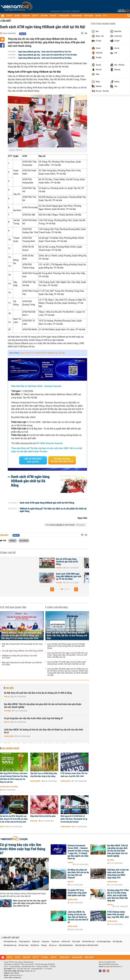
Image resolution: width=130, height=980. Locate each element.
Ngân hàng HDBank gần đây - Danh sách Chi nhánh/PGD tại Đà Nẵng (45, 58)
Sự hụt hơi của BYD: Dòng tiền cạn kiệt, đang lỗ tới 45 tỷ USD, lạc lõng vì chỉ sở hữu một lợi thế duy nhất (14, 819)
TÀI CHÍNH (44, 16)
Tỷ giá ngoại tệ (24, 942)
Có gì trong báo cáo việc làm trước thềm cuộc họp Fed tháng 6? (33, 718)
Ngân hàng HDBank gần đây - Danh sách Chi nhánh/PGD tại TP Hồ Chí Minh (48, 55)
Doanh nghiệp (35, 781)
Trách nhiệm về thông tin (12, 978)
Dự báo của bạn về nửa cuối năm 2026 (62, 460)
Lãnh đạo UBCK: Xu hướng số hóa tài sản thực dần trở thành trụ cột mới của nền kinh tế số (43, 731)
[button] (52, 589)
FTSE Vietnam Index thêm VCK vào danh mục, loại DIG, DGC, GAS (74, 775)
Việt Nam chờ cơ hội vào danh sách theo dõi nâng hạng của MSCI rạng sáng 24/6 (118, 874)
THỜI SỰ (9, 16)
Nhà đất (71, 882)
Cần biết (6, 21)
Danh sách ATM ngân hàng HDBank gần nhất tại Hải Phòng (47, 503)
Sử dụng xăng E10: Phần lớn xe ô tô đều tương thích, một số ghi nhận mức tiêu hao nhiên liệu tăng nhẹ (118, 895)
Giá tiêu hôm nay (88, 942)
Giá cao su (53, 945)
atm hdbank (24, 541)
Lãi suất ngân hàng (104, 942)
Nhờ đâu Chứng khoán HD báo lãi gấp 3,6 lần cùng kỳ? (22, 645)
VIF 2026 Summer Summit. (50, 443)
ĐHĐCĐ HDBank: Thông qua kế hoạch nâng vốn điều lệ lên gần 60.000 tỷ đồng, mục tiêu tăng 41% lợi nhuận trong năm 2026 (21, 636)
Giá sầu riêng (23, 945)
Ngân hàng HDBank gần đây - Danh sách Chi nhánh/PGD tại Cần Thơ (45, 52)
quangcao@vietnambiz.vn (113, 966)
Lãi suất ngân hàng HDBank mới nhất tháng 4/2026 (23, 651)
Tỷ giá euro (55, 942)
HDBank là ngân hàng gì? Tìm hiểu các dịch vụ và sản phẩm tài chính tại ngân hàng (53, 510)
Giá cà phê (76, 942)
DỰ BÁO (17, 16)
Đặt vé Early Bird (33, 460)
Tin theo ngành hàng (104, 24)
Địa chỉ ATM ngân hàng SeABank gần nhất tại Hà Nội (52, 562)
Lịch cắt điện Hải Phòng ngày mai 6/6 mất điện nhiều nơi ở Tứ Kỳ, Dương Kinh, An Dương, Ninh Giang (66, 646)
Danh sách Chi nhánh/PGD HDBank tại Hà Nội (43, 353)
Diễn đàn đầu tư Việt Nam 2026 (87, 945)
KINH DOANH (89, 16)
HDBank (13, 541)
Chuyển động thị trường (9, 787)
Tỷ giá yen (45, 942)
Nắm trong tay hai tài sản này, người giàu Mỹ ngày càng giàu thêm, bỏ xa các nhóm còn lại (30, 903)
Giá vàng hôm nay (10, 942)
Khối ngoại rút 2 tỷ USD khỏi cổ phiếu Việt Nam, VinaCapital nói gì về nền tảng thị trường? (74, 819)
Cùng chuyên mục (58, 607)
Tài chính (7, 711)
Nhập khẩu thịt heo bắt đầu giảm (43, 816)
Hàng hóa (34, 821)
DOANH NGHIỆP (77, 16)
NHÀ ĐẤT (53, 16)
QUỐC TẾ (35, 16)
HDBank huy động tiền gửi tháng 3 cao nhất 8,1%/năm (19, 657)
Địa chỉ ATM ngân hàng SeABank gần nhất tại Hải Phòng (52, 576)
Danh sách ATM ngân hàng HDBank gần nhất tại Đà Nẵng (30, 481)
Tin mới (9, 688)
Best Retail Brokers (66, 945)
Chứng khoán (9, 736)
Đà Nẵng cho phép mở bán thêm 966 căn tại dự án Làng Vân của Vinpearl (78, 874)
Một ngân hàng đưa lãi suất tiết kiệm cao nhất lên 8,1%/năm (22, 664)
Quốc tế (7, 722)
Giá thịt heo (35, 945)
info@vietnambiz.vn (16, 975)
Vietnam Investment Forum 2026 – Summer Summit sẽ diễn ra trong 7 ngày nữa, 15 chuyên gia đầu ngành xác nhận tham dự (78, 852)
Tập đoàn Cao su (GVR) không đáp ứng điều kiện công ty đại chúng (44, 775)
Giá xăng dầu (117, 942)
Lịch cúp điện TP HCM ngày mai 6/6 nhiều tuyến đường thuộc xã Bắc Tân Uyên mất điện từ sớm (67, 663)
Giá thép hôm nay (10, 945)
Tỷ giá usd (36, 942)
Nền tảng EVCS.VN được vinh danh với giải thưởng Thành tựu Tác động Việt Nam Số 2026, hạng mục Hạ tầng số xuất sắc (14, 778)
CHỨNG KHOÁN (64, 16)
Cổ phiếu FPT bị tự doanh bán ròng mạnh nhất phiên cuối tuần (77, 893)
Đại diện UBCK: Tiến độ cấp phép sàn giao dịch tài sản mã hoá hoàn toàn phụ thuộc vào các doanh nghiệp (43, 706)
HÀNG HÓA (26, 16)
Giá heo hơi (66, 942)
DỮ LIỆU (98, 16)
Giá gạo (44, 945)
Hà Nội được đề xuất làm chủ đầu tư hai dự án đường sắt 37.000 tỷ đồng (38, 693)
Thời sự (7, 697)
